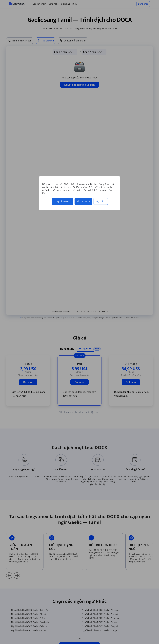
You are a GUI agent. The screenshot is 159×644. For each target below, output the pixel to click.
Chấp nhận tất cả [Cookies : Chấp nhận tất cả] (63, 201)
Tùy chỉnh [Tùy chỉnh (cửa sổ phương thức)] (101, 201)
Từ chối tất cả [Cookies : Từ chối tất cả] (83, 201)
